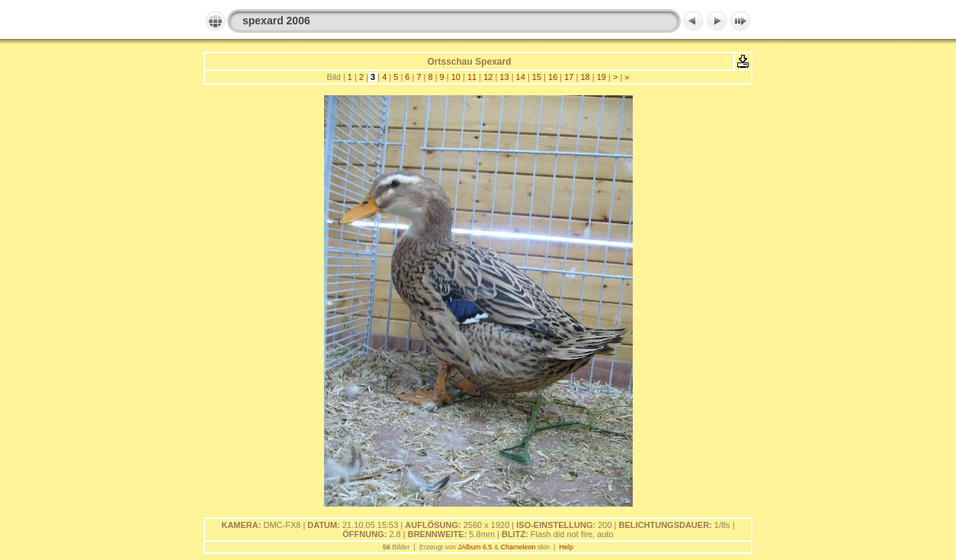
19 (602, 77)
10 (456, 77)
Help (566, 547)
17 (569, 77)
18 (585, 77)
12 (488, 77)
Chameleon (518, 547)
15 (537, 77)
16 (553, 77)
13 (504, 77)
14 (521, 77)
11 (472, 77)
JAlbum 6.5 (475, 547)
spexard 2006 (276, 21)
